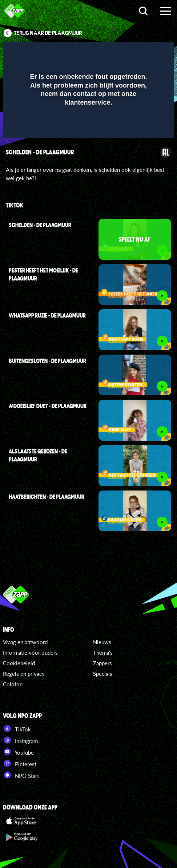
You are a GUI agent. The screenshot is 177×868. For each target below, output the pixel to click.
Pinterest (20, 763)
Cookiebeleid (19, 663)
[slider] (88, 129)
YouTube (18, 752)
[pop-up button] (135, 52)
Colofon (13, 684)
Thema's (103, 653)
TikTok (17, 728)
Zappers (102, 663)
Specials (103, 674)
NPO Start (21, 775)
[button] (150, 52)
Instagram (20, 740)
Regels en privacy (24, 674)
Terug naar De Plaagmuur (48, 33)
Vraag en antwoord (25, 642)
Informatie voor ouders (30, 653)
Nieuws (102, 642)
